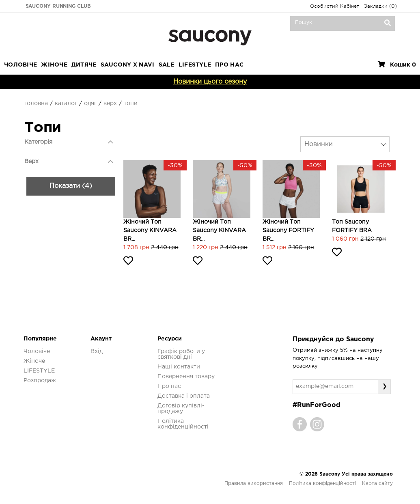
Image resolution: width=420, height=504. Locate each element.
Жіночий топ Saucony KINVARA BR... (150, 230)
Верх (110, 103)
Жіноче (54, 65)
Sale (167, 65)
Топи (131, 103)
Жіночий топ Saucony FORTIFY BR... (288, 230)
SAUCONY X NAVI (128, 65)
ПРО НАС (229, 65)
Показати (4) (71, 371)
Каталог (66, 103)
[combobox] (345, 144)
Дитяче (84, 65)
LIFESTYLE (195, 65)
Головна (36, 103)
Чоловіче (20, 65)
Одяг (90, 103)
